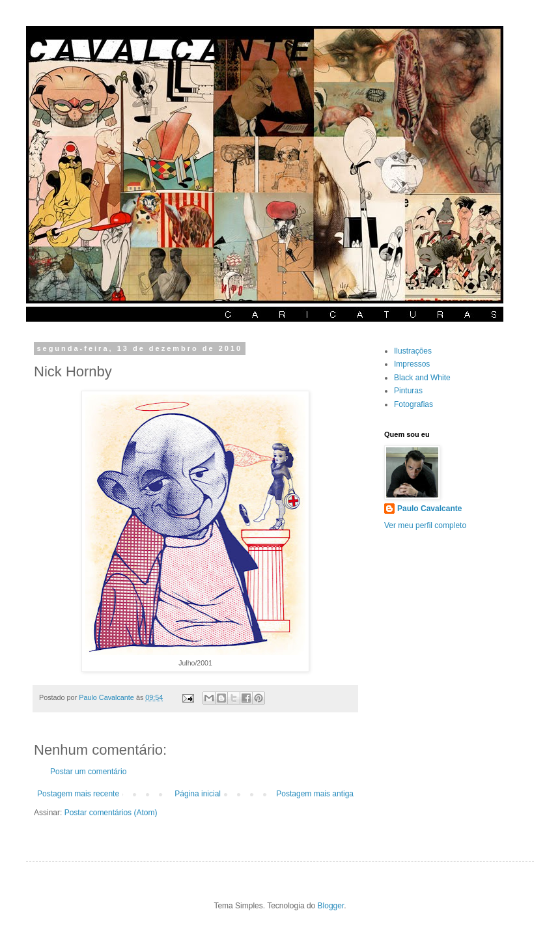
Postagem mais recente (78, 794)
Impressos (412, 364)
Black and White (422, 378)
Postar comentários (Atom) (111, 813)
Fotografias (413, 404)
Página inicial (198, 794)
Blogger (331, 906)
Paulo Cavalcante (429, 509)
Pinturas (408, 391)
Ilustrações (413, 351)
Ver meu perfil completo (425, 525)
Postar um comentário (88, 772)
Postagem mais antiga (315, 794)
